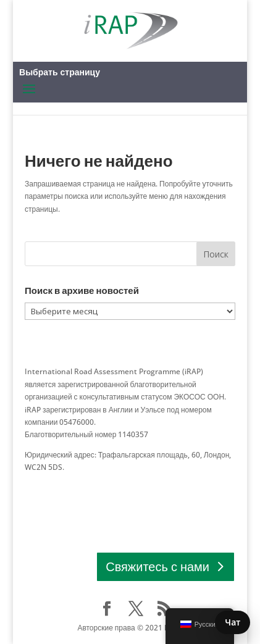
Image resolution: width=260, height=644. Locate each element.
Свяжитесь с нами (157, 567)
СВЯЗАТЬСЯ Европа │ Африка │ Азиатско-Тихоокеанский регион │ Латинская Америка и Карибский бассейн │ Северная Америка (124, 493)
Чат (233, 622)
